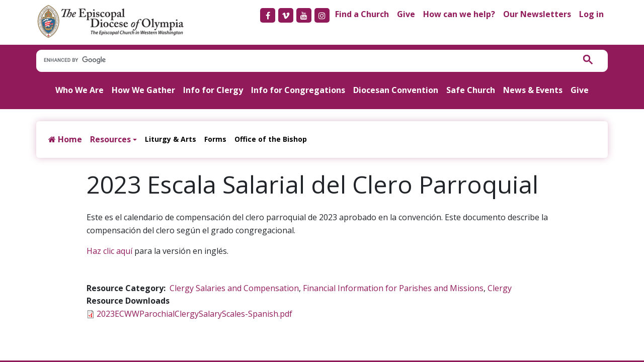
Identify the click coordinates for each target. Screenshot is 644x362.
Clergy (500, 288)
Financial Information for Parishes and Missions (393, 288)
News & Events (533, 90)
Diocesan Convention (396, 90)
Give (406, 14)
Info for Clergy (213, 90)
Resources (110, 139)
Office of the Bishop (271, 139)
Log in (591, 14)
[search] (301, 60)
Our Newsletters (537, 14)
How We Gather (143, 90)
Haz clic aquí (109, 251)
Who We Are (79, 90)
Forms (215, 139)
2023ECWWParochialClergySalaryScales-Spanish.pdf (194, 314)
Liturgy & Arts (171, 139)
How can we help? (459, 14)
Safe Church (471, 90)
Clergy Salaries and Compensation (234, 288)
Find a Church (362, 14)
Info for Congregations (298, 90)
